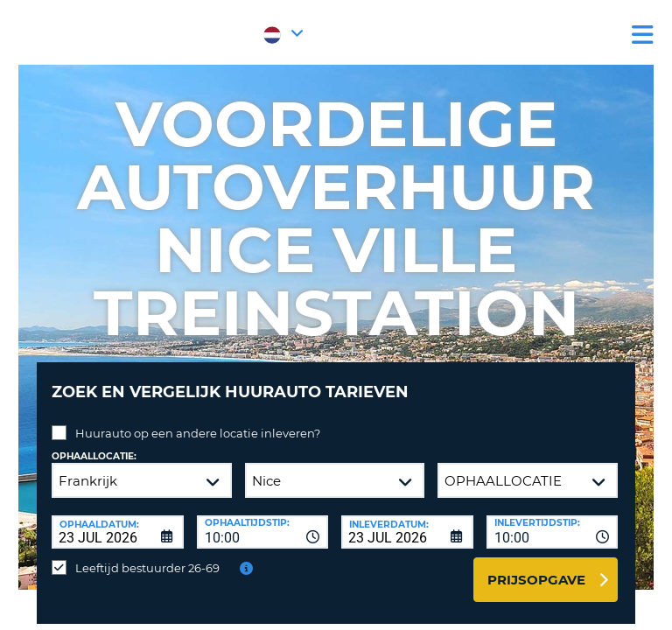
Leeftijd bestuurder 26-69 (147, 568)
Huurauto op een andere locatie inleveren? (198, 433)
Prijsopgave (536, 580)
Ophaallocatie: (94, 456)
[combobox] (263, 532)
